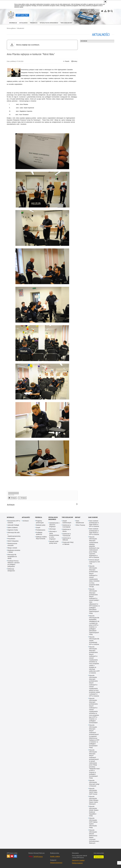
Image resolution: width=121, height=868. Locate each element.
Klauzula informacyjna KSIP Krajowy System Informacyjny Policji (93, 823)
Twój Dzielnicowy (67, 517)
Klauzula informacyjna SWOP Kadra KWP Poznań (93, 791)
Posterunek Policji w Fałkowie (68, 543)
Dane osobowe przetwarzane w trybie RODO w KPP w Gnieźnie (94, 532)
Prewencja (39, 517)
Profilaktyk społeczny (39, 533)
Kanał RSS (8, 856)
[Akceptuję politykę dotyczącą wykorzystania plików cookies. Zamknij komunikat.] (105, 2)
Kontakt (78, 517)
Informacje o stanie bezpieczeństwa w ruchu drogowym (54, 535)
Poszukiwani (11, 539)
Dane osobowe (93, 517)
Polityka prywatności (77, 863)
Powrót (66, 61)
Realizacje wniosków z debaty (14, 551)
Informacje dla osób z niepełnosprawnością (14, 534)
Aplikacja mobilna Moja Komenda (41, 538)
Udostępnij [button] (12, 498)
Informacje (10, 517)
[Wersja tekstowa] (109, 11)
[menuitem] (13, 22)
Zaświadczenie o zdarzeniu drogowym (54, 525)
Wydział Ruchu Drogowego (53, 518)
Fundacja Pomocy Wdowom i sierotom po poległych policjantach (14, 564)
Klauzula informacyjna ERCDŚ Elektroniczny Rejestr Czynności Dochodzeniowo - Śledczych (94, 837)
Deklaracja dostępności (11, 570)
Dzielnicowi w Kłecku (67, 530)
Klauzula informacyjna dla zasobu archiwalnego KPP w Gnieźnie (94, 641)
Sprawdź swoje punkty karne (54, 542)
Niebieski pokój (41, 525)
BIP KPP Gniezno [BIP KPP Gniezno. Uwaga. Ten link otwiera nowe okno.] (38, 857)
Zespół (38, 528)
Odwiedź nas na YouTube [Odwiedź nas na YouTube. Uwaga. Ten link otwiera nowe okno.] (12, 856)
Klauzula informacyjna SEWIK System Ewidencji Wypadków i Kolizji (94, 811)
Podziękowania (41, 530)
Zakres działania (13, 528)
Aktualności (21, 28)
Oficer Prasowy (80, 525)
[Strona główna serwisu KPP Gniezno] (102, 11)
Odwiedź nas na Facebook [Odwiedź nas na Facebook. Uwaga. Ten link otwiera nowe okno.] (15, 856)
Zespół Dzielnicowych (67, 522)
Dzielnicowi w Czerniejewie (67, 526)
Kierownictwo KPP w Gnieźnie (14, 522)
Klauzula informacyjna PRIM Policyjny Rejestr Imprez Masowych (94, 800)
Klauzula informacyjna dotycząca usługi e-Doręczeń (94, 783)
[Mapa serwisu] (105, 11)
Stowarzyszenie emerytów (12, 544)
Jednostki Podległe (13, 525)
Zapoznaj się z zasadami (78, 860)
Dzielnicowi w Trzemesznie (67, 535)
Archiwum (84, 41)
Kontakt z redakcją (55, 856)
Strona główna (11, 28)
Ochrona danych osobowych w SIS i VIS (94, 562)
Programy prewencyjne (40, 522)
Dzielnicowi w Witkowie (67, 539)
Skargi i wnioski (12, 548)
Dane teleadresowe (80, 522)
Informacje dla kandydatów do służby (12, 556)
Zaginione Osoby (13, 530)
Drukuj (74, 61)
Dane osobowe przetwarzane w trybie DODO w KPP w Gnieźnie (94, 524)
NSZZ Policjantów (13, 541)
